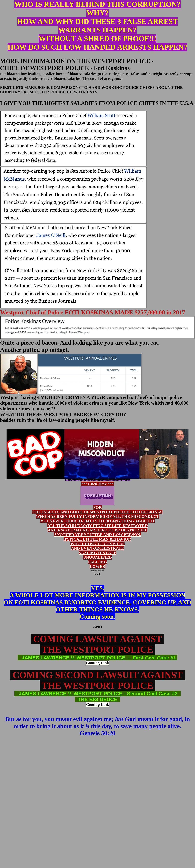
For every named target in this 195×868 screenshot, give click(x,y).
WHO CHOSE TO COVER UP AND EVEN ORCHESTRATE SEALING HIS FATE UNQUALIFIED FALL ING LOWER (97, 555)
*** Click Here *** (98, 493)
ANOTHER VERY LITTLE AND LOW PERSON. (98, 535)
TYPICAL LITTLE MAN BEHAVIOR (98, 539)
